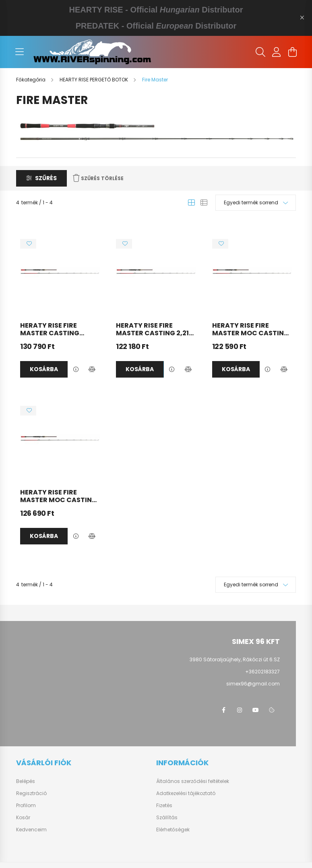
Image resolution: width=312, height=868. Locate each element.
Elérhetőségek (173, 830)
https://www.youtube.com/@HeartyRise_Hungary (256, 710)
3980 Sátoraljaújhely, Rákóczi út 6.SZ (235, 659)
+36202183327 (262, 672)
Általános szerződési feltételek (193, 781)
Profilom (26, 806)
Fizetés (164, 806)
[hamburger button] (20, 52)
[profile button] (277, 52)
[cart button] (293, 52)
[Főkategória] (31, 80)
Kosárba (44, 369)
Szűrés (46, 178)
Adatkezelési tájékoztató (186, 793)
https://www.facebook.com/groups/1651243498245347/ (223, 710)
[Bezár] (302, 18)
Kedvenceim (31, 830)
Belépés (26, 781)
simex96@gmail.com (253, 684)
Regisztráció (31, 793)
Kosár (23, 818)
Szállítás (167, 818)
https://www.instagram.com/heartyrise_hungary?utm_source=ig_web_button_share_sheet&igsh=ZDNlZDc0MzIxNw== (240, 710)
